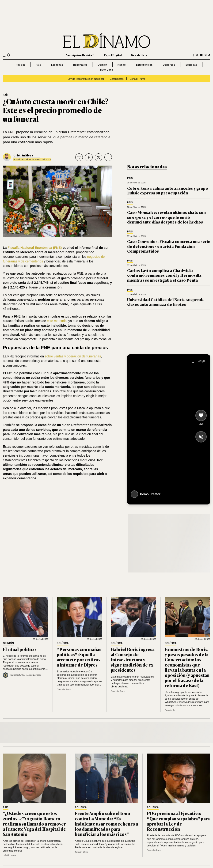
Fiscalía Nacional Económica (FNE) (35, 248)
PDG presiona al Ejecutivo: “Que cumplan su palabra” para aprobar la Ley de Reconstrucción (178, 821)
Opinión (102, 65)
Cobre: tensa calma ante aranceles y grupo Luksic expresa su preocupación (168, 190)
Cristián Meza (23, 155)
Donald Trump (137, 79)
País (38, 65)
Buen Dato (107, 70)
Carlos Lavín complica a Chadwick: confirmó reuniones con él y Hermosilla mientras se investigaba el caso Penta (164, 275)
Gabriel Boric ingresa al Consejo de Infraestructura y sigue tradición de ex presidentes (133, 660)
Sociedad (191, 65)
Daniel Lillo (170, 710)
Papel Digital (113, 55)
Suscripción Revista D (80, 55)
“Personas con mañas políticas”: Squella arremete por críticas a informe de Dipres (79, 657)
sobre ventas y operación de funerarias (73, 356)
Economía (57, 65)
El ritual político (19, 649)
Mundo (122, 65)
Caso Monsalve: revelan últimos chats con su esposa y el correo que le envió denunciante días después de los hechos (166, 217)
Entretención (144, 65)
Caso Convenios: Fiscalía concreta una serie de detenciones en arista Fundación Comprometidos (169, 246)
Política (21, 65)
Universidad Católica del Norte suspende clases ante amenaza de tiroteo (166, 302)
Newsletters (139, 55)
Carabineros (117, 79)
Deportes (169, 65)
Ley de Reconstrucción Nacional (86, 79)
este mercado (57, 321)
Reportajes (80, 65)
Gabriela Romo (64, 689)
